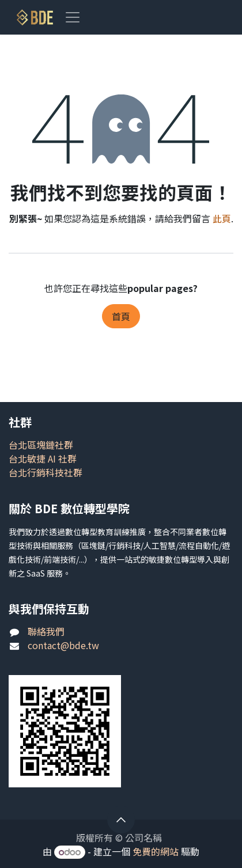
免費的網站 (156, 851)
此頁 (222, 218)
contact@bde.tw (63, 645)
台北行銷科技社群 (46, 472)
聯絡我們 (46, 631)
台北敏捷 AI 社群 (43, 458)
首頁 (121, 316)
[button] (121, 820)
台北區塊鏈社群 (41, 445)
